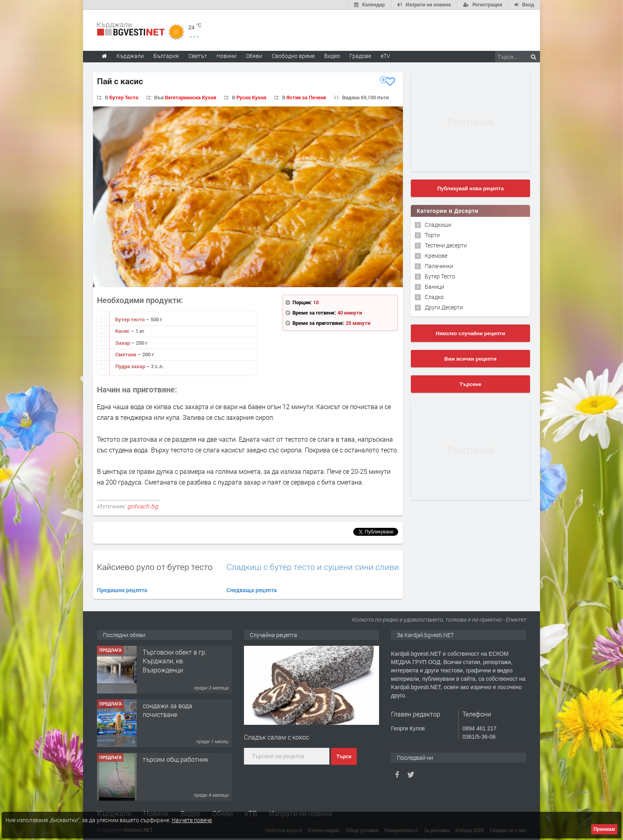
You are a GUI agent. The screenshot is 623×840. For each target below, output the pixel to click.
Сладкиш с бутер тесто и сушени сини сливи (313, 567)
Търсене (471, 384)
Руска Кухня (251, 97)
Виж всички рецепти (470, 359)
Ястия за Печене (306, 97)
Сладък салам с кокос (277, 737)
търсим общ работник (175, 759)
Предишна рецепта (122, 590)
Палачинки (439, 266)
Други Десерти (444, 307)
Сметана (126, 354)
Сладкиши (438, 225)
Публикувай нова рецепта (470, 188)
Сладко (434, 297)
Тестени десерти (446, 245)
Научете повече (192, 820)
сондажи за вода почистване (167, 710)
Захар (123, 343)
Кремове (436, 256)
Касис (123, 331)
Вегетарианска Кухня (191, 97)
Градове (360, 56)
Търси (344, 757)
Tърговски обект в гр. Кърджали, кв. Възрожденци (175, 661)
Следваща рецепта (252, 590)
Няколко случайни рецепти (470, 333)
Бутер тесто (131, 319)
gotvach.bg (143, 506)
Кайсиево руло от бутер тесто (155, 567)
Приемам (604, 829)
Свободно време (293, 56)
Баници (434, 287)
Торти (432, 235)
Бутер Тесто (124, 97)
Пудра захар (131, 366)
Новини (226, 56)
